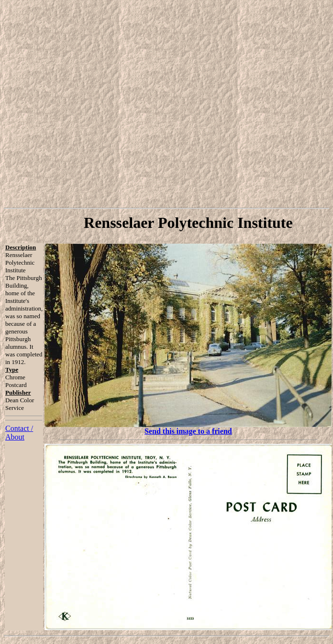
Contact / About (19, 433)
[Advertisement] (165, 104)
